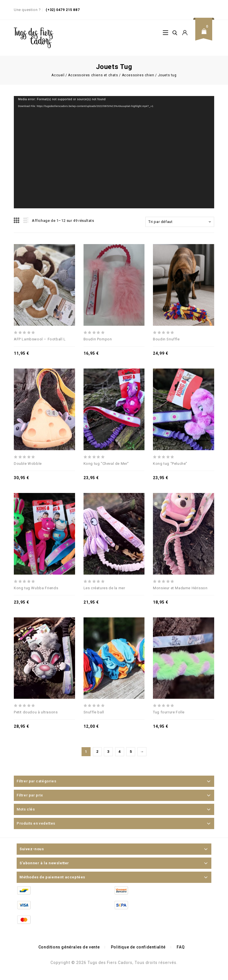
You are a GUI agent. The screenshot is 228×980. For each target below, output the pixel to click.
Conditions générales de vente (69, 947)
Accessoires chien (138, 75)
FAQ (181, 947)
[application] (114, 152)
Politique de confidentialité (138, 947)
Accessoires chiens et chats (93, 75)
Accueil (58, 75)
